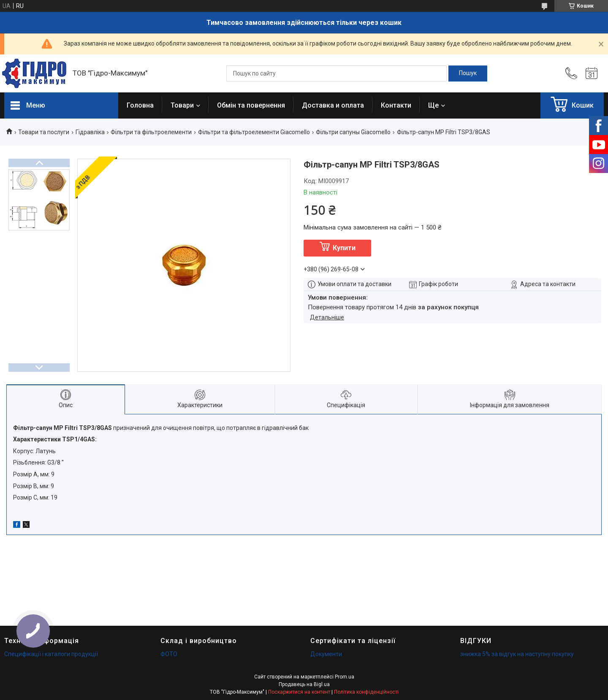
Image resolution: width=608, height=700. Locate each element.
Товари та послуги (44, 132)
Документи (326, 654)
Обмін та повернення (251, 105)
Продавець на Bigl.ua (304, 684)
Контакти (396, 105)
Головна (140, 105)
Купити (344, 248)
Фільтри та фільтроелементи (151, 132)
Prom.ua (345, 677)
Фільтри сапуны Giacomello (353, 132)
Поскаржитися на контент (299, 692)
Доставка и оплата (333, 105)
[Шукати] (468, 73)
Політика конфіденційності (366, 692)
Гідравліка (90, 132)
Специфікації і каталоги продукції (51, 654)
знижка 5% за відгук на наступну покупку (517, 654)
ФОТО (169, 654)
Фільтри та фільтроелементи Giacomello (254, 132)
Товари (182, 105)
